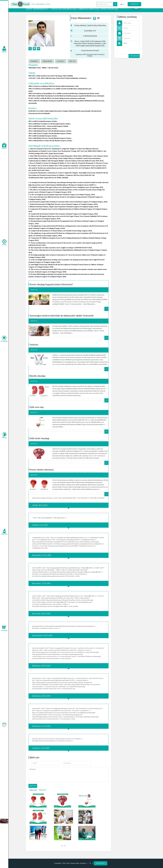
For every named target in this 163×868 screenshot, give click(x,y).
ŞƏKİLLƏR (33, 794)
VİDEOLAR (43, 794)
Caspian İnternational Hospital (90, 55)
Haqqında (34, 65)
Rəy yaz (72, 65)
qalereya (61, 65)
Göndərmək (134, 60)
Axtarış (136, 10)
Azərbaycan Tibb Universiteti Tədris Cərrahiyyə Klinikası (90, 59)
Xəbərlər (134, 4)
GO (115, 4)
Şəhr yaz (33, 790)
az (122, 4)
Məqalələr (47, 65)
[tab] (35, 65)
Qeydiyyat (101, 863)
